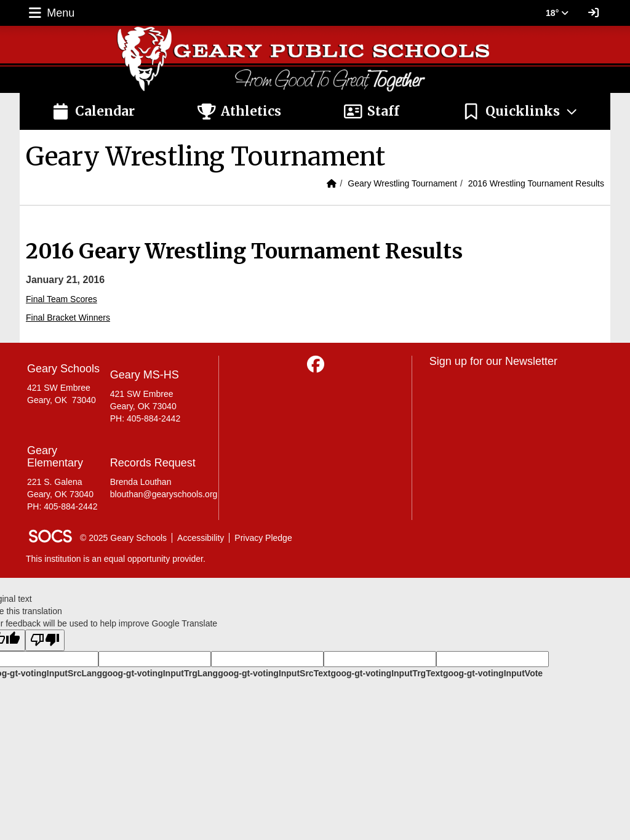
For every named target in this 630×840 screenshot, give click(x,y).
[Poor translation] (45, 640)
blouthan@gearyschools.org (164, 494)
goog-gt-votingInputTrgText (386, 673)
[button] (520, 111)
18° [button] (557, 13)
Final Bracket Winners (68, 318)
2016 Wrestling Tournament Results (536, 183)
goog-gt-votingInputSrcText (274, 673)
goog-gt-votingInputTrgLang (160, 673)
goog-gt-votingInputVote (493, 673)
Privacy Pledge (263, 538)
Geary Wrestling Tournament (402, 183)
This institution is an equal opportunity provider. (116, 559)
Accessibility (201, 538)
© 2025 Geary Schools (123, 538)
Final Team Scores (62, 299)
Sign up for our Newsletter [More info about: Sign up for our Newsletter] (493, 361)
